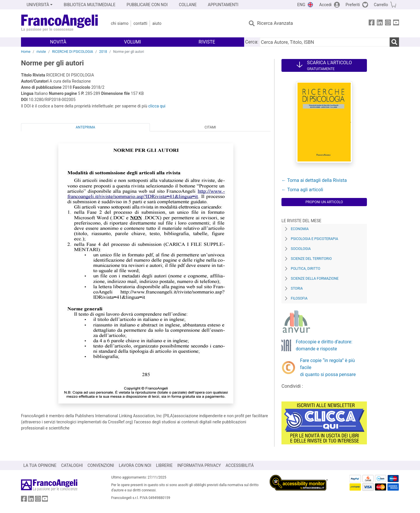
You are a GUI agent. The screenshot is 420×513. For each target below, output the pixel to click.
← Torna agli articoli (302, 190)
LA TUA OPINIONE (40, 465)
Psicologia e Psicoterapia (314, 239)
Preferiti (353, 5)
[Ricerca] (394, 42)
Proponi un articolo (324, 202)
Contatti (140, 23)
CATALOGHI (72, 465)
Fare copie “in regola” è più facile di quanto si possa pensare (328, 367)
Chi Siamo (120, 23)
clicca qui (157, 106)
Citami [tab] (210, 127)
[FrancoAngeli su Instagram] (388, 24)
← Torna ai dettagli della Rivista (314, 180)
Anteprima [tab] (86, 127)
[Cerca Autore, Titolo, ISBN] (325, 42)
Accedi (325, 5)
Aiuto (157, 23)
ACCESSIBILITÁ (240, 465)
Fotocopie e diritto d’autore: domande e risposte (324, 345)
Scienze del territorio (311, 259)
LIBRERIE (164, 465)
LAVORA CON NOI (135, 465)
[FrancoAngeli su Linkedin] (380, 24)
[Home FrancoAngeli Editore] (60, 23)
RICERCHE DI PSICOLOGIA (72, 52)
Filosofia (299, 298)
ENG (301, 5)
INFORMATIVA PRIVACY (199, 465)
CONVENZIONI (101, 465)
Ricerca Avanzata (275, 23)
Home (26, 52)
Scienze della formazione (315, 279)
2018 (103, 52)
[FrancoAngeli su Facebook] (372, 24)
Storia (297, 288)
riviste (41, 52)
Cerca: (252, 42)
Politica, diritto (306, 269)
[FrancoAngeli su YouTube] (396, 24)
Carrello (381, 5)
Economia (300, 229)
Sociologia (301, 249)
